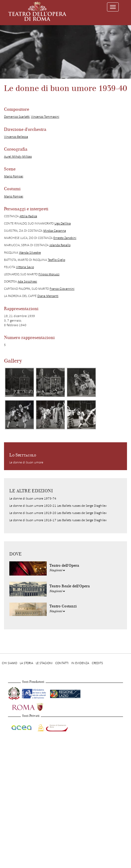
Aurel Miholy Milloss (18, 157)
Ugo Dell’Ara (63, 223)
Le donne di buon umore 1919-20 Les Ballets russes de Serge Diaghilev (58, 513)
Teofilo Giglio (56, 260)
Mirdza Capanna (55, 231)
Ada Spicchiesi (27, 281)
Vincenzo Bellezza (16, 137)
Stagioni (57, 570)
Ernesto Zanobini (65, 238)
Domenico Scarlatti (17, 117)
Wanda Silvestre (30, 253)
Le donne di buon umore (26, 462)
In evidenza (80, 663)
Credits (97, 663)
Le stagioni (44, 663)
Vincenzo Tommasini (45, 117)
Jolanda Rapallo (60, 245)
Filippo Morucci (49, 274)
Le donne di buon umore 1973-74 (33, 498)
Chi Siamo (9, 663)
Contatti (62, 663)
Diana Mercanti (48, 296)
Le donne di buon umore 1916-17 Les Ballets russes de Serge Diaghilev (58, 520)
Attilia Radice (28, 216)
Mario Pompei (14, 176)
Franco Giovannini (62, 289)
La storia (26, 663)
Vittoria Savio (25, 267)
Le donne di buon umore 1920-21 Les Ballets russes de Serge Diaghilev (58, 506)
